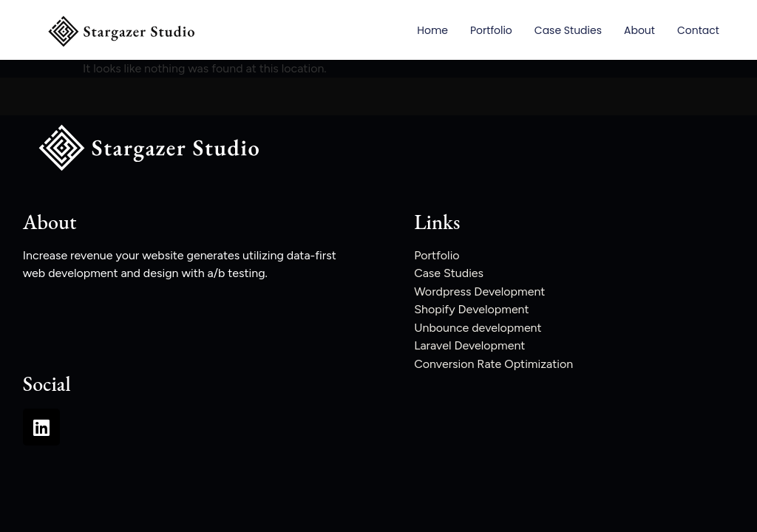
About (639, 30)
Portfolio (491, 30)
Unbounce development (478, 328)
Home (432, 30)
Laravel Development (469, 345)
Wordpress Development (479, 291)
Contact (698, 30)
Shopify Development (471, 309)
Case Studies (568, 30)
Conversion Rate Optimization (493, 364)
